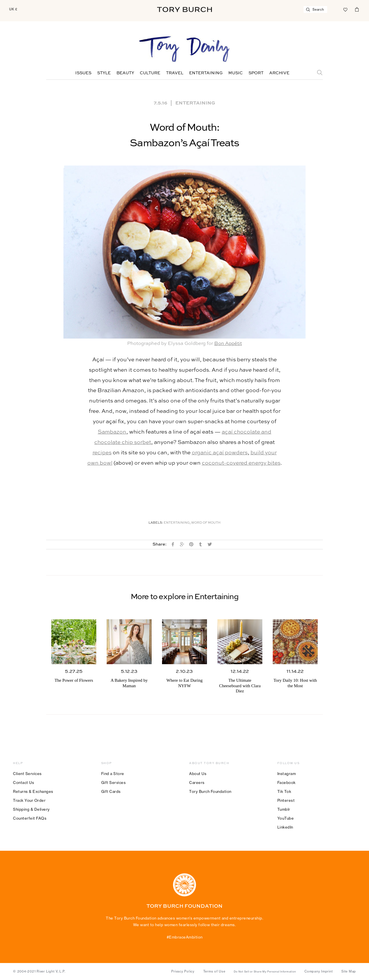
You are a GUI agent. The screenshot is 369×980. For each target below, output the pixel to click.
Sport (256, 73)
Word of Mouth (206, 523)
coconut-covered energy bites (241, 463)
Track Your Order (29, 800)
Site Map (349, 971)
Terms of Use (214, 971)
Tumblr (284, 809)
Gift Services (114, 783)
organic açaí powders (220, 453)
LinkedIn (285, 827)
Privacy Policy (183, 971)
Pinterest (286, 800)
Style (104, 73)
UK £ (13, 9)
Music (236, 73)
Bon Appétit (228, 344)
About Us (198, 774)
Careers (197, 783)
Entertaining (206, 73)
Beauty (125, 73)
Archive (279, 73)
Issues (83, 73)
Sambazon (112, 432)
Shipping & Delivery (31, 809)
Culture (150, 73)
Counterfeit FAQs (30, 818)
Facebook (287, 783)
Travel (175, 73)
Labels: (156, 523)
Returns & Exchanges (33, 791)
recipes (102, 453)
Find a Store (113, 774)
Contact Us (23, 783)
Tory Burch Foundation (210, 791)
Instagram (287, 774)
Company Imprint (319, 971)
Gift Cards (111, 791)
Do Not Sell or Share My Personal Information (265, 972)
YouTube (286, 818)
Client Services (27, 774)
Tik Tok (284, 791)
